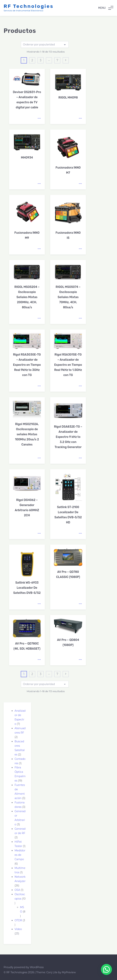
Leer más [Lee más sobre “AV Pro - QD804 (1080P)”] (80, 660)
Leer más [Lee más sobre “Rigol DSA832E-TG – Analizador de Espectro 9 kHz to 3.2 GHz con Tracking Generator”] (80, 458)
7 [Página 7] (57, 60)
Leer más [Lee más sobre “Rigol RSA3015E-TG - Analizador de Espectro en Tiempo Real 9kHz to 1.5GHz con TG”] (80, 386)
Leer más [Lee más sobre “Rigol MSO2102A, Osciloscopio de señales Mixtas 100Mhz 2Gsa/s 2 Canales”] (39, 458)
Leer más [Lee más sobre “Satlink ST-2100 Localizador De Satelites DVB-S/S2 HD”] (80, 533)
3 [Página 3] (41, 60)
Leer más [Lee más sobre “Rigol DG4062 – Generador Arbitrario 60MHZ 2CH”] (39, 533)
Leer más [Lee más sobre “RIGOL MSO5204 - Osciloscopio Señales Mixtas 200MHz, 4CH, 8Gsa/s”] (39, 318)
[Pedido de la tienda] (45, 45)
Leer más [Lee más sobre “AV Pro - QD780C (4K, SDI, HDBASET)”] (39, 660)
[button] (106, 969)
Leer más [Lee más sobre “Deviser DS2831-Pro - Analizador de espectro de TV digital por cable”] (39, 118)
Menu (106, 8)
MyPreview (69, 972)
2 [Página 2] (32, 60)
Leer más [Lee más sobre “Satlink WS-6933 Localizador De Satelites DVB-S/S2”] (39, 604)
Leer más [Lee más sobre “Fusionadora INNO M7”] (80, 184)
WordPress (37, 967)
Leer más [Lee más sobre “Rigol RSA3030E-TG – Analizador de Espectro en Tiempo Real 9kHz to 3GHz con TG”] (39, 386)
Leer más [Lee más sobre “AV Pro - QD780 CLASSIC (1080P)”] (80, 604)
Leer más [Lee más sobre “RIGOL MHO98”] (80, 118)
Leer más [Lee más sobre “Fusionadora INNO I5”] (80, 249)
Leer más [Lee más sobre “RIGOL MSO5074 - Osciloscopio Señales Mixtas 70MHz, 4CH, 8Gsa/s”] (80, 318)
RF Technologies (29, 6)
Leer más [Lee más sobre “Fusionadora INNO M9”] (39, 249)
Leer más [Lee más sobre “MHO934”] (39, 184)
